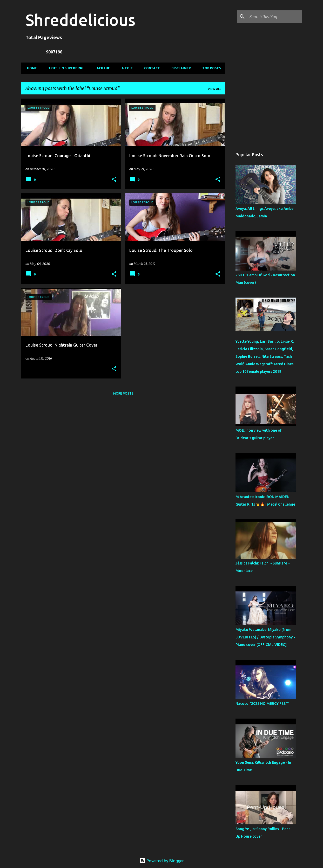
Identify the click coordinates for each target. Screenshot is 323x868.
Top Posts (210, 68)
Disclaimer (180, 68)
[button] (114, 180)
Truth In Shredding (64, 68)
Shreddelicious (80, 20)
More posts (123, 393)
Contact (150, 68)
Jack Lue (101, 68)
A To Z (126, 68)
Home (30, 68)
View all (214, 89)
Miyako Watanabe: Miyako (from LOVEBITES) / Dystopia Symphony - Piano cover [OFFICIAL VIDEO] (265, 637)
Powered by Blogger (161, 861)
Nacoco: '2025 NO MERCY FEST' (262, 704)
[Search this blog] (275, 17)
